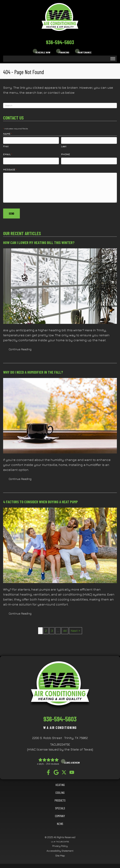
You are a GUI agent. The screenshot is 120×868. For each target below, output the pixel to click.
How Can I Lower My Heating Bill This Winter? (39, 240)
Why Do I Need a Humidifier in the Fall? (33, 370)
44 (65, 629)
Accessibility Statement (60, 849)
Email (8, 154)
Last (64, 146)
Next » (76, 629)
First (6, 146)
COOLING (60, 791)
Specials (60, 806)
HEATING (60, 783)
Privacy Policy (60, 844)
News (60, 822)
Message (10, 169)
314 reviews (53, 762)
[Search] (60, 106)
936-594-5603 (60, 42)
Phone (66, 154)
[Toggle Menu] (113, 59)
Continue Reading (20, 347)
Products (60, 798)
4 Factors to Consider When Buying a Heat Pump (40, 500)
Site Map (60, 853)
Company (60, 814)
